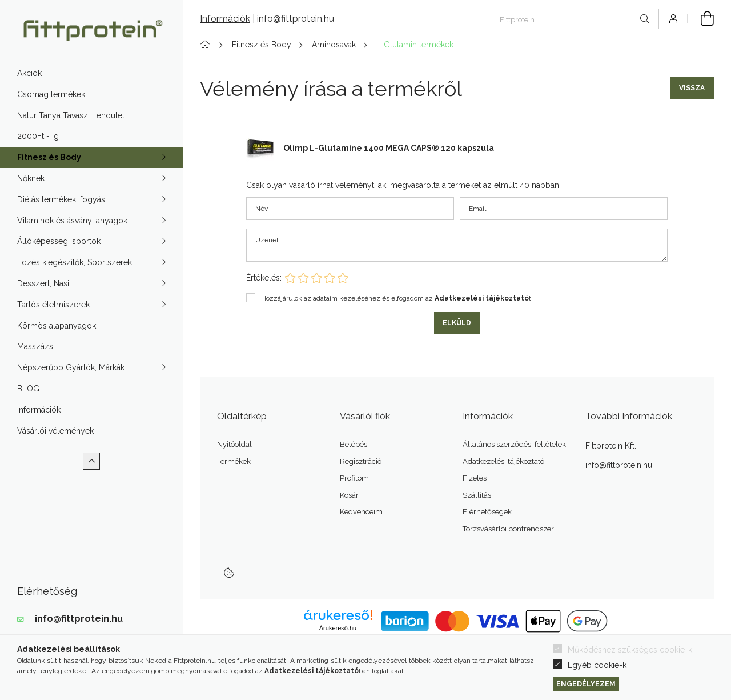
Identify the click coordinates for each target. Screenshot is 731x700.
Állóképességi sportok (59, 241)
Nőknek (31, 178)
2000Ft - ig (38, 136)
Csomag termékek (51, 94)
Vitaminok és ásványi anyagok (72, 221)
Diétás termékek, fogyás (61, 199)
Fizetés (475, 478)
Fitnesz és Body (49, 157)
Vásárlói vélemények (55, 431)
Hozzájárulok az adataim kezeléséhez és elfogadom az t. (397, 298)
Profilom (354, 478)
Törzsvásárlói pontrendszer (508, 529)
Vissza (692, 88)
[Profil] (673, 19)
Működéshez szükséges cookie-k (630, 650)
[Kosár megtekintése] (701, 19)
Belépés (354, 444)
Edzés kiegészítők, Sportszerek (75, 262)
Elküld (457, 323)
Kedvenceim (361, 512)
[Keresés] (645, 19)
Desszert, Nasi (43, 283)
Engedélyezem (586, 684)
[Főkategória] (207, 45)
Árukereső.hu (338, 628)
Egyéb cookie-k (597, 665)
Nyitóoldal (234, 444)
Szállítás (477, 495)
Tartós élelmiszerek (53, 305)
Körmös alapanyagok (57, 326)
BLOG (28, 389)
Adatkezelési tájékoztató (503, 461)
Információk (39, 410)
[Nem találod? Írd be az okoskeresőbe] (573, 19)
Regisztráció (361, 461)
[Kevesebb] (91, 461)
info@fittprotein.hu (79, 619)
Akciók (29, 73)
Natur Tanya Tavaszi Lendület (71, 115)
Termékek (234, 461)
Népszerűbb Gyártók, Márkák (71, 367)
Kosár (349, 495)
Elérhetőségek (487, 512)
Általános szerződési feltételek (514, 444)
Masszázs (35, 346)
